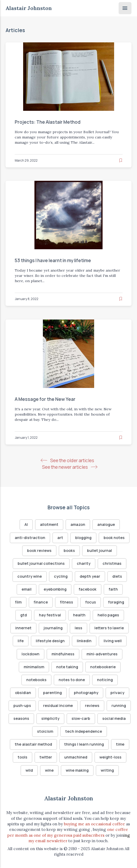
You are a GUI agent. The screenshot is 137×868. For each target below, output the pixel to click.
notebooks (36, 680)
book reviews (39, 550)
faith (113, 589)
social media (114, 718)
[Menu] (125, 8)
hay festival (50, 615)
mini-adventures (102, 654)
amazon (78, 525)
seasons (21, 718)
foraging (116, 602)
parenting (52, 693)
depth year (90, 576)
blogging (83, 538)
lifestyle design (50, 641)
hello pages (108, 615)
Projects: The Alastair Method (47, 122)
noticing (105, 680)
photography (86, 693)
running (119, 705)
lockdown (31, 654)
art (60, 538)
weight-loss (110, 757)
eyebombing (55, 589)
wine (49, 770)
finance (41, 602)
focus (91, 602)
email (27, 589)
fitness (67, 602)
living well (113, 641)
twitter (46, 757)
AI (26, 525)
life (21, 641)
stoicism (45, 732)
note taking (67, 667)
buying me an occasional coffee (94, 824)
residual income (58, 705)
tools (22, 757)
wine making (77, 770)
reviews (92, 705)
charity (84, 563)
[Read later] (121, 160)
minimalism (34, 667)
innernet (23, 628)
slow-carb (81, 718)
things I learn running (84, 744)
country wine (30, 576)
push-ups (22, 705)
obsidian (23, 693)
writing (107, 770)
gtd (24, 615)
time (120, 744)
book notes (114, 538)
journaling (53, 628)
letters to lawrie (109, 628)
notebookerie (103, 667)
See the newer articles (70, 467)
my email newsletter (48, 841)
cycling (61, 576)
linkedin (84, 641)
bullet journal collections (41, 563)
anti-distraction (30, 538)
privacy (117, 693)
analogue (106, 525)
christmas (112, 563)
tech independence (84, 732)
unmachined (76, 757)
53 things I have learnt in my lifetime (53, 260)
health (79, 615)
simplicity (50, 718)
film (18, 602)
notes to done (72, 680)
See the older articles (68, 460)
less (78, 628)
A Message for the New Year (45, 399)
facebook (88, 589)
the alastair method (33, 744)
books (69, 550)
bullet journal (100, 550)
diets (117, 576)
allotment (49, 525)
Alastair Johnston (29, 8)
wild (29, 770)
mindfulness (63, 654)
